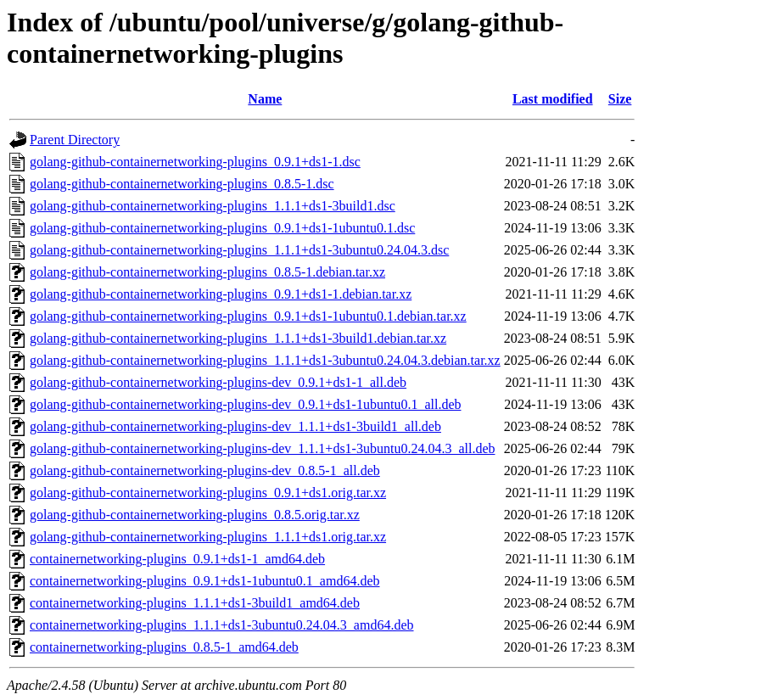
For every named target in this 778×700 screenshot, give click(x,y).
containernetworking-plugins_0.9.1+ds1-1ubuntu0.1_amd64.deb (205, 581)
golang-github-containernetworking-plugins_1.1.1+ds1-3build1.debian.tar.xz (238, 338)
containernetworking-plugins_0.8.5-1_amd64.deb (164, 647)
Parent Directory (75, 140)
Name (265, 99)
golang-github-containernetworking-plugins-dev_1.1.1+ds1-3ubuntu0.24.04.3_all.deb (262, 448)
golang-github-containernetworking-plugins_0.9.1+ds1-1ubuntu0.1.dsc (222, 228)
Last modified (553, 99)
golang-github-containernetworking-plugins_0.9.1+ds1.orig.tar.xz (208, 493)
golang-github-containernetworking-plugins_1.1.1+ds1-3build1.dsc (213, 206)
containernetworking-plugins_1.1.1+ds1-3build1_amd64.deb (195, 603)
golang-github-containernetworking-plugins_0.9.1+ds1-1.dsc (195, 162)
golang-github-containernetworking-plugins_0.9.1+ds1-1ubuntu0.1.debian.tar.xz (248, 316)
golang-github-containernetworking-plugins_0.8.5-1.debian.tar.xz (207, 272)
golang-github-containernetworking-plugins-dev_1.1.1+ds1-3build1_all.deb (235, 426)
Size (620, 99)
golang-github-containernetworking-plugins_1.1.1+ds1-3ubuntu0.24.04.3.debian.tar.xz (265, 360)
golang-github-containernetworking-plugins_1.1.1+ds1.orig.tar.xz (208, 537)
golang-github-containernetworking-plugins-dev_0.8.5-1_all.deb (205, 470)
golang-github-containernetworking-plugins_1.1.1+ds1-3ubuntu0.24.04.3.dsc (239, 250)
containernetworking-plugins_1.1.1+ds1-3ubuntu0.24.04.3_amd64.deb (222, 625)
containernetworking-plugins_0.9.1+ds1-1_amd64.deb (177, 559)
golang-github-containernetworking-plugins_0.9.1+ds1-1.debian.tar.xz (221, 294)
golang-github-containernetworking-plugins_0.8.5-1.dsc (182, 184)
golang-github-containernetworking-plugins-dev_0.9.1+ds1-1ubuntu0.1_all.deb (245, 404)
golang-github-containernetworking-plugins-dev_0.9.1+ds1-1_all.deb (218, 382)
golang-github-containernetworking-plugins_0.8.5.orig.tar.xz (195, 515)
